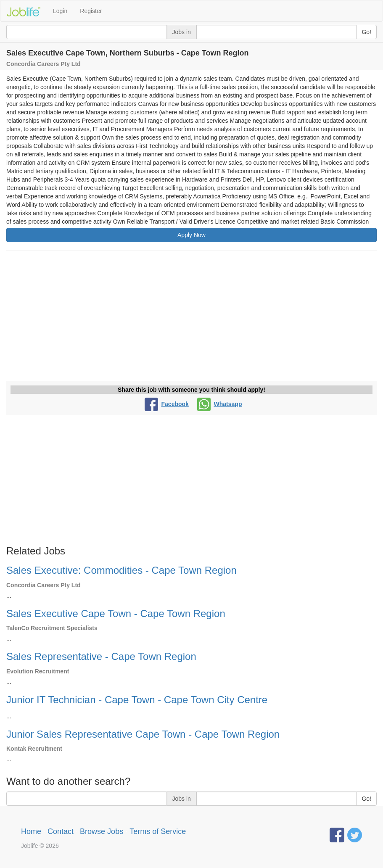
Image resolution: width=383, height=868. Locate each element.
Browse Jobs (102, 831)
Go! (366, 32)
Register (91, 11)
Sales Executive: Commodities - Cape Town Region (122, 570)
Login (60, 11)
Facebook (167, 404)
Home (31, 831)
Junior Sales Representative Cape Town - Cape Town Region (143, 734)
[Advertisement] (191, 318)
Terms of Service (158, 831)
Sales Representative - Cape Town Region (101, 656)
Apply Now (191, 235)
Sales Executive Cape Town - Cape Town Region (116, 613)
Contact (61, 831)
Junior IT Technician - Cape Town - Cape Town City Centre (137, 700)
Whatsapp (220, 404)
